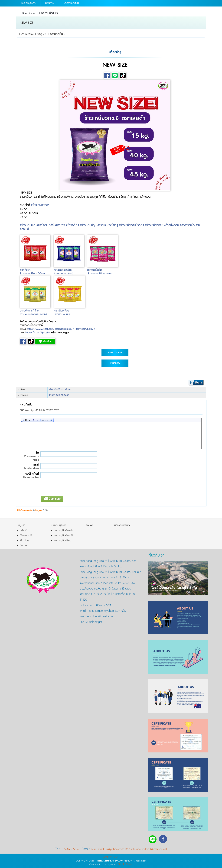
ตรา (55, 270)
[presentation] (63, 488)
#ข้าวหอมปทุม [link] (88, 225)
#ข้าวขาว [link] (60, 225)
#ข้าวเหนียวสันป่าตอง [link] (131, 225)
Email (29, 466)
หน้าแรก (115, 363)
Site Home (29, 13)
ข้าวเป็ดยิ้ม (96, 270)
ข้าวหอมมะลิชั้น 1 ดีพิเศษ (32, 274)
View (129, 864)
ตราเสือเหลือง (62, 311)
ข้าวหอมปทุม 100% (64, 274)
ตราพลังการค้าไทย (29, 311)
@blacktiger (95, 622)
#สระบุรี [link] (24, 229)
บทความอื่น (115, 353)
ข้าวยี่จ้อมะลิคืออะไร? (59, 395)
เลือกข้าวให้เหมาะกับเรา (60, 390)
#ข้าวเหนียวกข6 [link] (40, 205)
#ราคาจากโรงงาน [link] (190, 225)
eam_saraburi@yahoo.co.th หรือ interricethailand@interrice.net (129, 849)
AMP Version (111, 857)
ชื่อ (29, 456)
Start (121, 864)
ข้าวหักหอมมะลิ (62, 314)
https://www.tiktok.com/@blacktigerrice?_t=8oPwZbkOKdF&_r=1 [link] (62, 329)
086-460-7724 (103, 605)
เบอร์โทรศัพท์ (29, 476)
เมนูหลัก (21, 525)
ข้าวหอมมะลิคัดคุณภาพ (100, 274)
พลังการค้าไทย (65, 270)
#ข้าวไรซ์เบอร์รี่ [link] (45, 225)
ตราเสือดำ (26, 270)
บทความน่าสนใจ (49, 13)
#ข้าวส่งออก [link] (171, 225)
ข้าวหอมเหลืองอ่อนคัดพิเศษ (34, 314)
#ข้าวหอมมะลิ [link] (28, 225)
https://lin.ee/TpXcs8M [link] (38, 333)
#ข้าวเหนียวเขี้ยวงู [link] (108, 225)
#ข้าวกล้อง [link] (72, 225)
